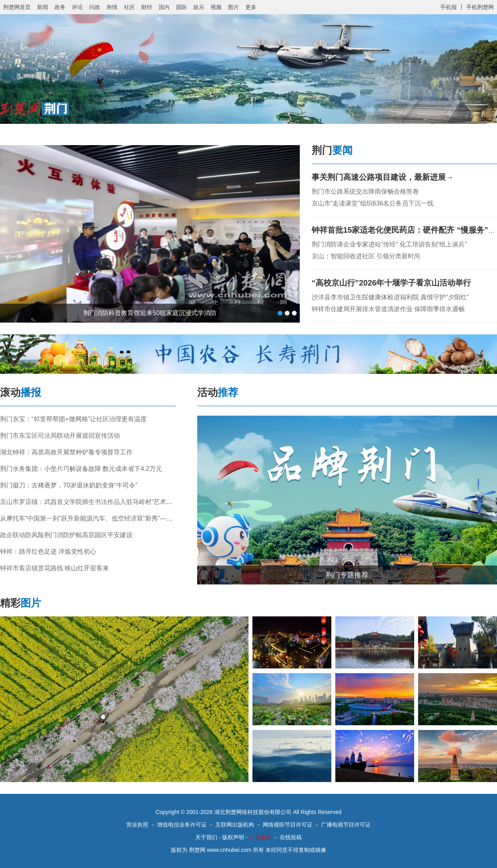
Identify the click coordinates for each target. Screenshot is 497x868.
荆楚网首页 (17, 7)
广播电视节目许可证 (346, 825)
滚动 (21, 392)
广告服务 (260, 837)
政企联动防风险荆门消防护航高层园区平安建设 (66, 535)
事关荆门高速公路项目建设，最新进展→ (383, 177)
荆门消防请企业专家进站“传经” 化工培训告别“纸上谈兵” (389, 244)
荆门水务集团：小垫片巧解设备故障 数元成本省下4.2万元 (81, 469)
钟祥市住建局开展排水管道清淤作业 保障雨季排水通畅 (388, 309)
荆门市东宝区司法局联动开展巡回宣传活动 (60, 436)
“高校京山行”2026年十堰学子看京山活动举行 (391, 283)
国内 (164, 7)
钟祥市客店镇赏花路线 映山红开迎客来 (54, 568)
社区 (129, 7)
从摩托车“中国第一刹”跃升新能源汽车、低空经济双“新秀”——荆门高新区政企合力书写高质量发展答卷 (143, 518)
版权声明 (233, 837)
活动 (218, 392)
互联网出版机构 (235, 825)
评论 (77, 7)
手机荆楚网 (480, 7)
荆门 (332, 150)
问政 (95, 7)
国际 (181, 7)
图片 (234, 7)
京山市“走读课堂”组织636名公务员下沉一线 (373, 203)
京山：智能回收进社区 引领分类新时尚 (366, 256)
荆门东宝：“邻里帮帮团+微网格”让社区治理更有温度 (73, 419)
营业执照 (137, 825)
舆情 (112, 7)
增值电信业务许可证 (182, 825)
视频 (216, 7)
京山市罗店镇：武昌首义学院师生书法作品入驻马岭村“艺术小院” (91, 502)
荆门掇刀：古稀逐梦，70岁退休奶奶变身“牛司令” (69, 485)
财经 (147, 7)
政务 (60, 7)
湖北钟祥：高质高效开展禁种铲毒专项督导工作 (66, 452)
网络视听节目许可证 (288, 825)
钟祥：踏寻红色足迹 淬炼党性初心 (48, 552)
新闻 (43, 7)
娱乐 (199, 7)
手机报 (448, 7)
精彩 (21, 603)
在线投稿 (291, 837)
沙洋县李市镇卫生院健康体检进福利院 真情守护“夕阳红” (390, 297)
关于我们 (206, 837)
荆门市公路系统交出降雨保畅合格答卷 (365, 191)
